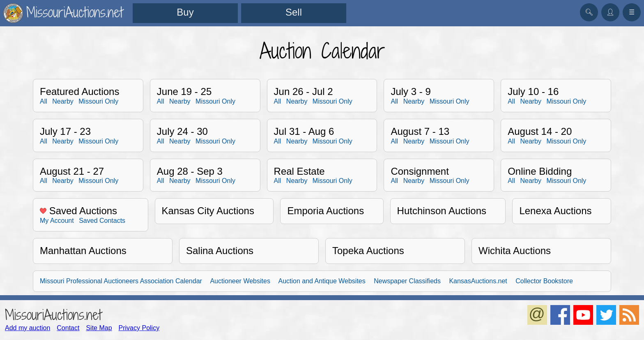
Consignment (420, 171)
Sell (294, 12)
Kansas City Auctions (208, 211)
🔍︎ (589, 12)
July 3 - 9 (411, 91)
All (44, 101)
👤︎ (610, 12)
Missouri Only (98, 101)
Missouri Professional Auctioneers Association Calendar (121, 281)
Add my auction (28, 328)
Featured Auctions (79, 91)
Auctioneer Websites (240, 281)
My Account (57, 221)
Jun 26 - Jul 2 (304, 91)
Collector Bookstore (544, 281)
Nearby (63, 101)
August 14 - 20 (540, 131)
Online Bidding (540, 171)
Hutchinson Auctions (442, 211)
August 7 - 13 (420, 131)
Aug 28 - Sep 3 (190, 171)
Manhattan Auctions (83, 251)
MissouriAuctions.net (53, 315)
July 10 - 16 (533, 91)
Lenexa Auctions (555, 211)
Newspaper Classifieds (407, 281)
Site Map (99, 328)
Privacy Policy (139, 328)
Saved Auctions (78, 211)
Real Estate (299, 171)
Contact (68, 328)
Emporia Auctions (325, 211)
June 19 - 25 (184, 91)
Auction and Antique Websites (322, 281)
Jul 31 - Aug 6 (304, 131)
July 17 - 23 (65, 131)
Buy (185, 12)
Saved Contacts (102, 221)
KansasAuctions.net (478, 281)
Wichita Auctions (515, 251)
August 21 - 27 (72, 171)
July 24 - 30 (182, 131)
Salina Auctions (220, 251)
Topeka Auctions (368, 251)
